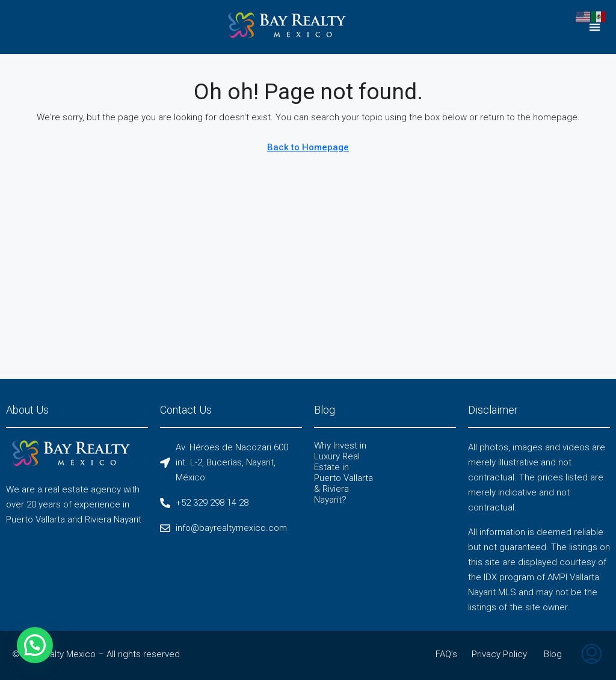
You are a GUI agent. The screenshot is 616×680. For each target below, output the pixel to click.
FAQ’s (446, 654)
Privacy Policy (499, 654)
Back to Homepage (308, 147)
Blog (553, 654)
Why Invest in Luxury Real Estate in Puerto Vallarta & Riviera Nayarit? (343, 473)
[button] (595, 27)
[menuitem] (592, 655)
